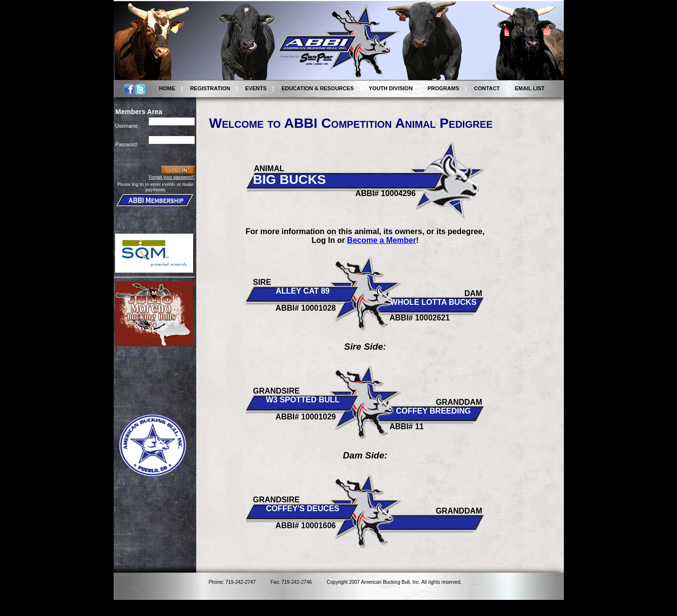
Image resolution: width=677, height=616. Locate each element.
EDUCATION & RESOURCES (318, 88)
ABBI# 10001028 (306, 308)
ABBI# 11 (407, 427)
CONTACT (487, 88)
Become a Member (382, 240)
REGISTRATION (210, 88)
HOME (167, 88)
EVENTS (256, 88)
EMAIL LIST (529, 88)
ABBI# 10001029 (306, 417)
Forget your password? (172, 177)
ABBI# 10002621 (420, 318)
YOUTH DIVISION (391, 88)
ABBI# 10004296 (386, 193)
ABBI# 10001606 (306, 526)
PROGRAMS (443, 88)
